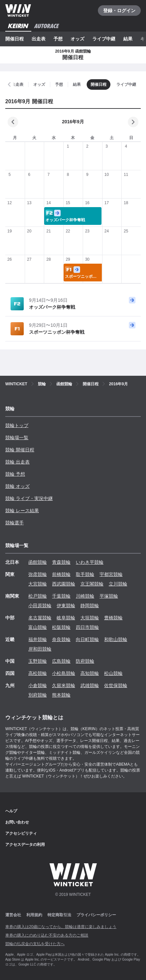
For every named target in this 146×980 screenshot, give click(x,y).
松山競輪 (113, 673)
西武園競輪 (64, 584)
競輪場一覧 (17, 438)
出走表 (39, 39)
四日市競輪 (87, 627)
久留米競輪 (64, 685)
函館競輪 (38, 562)
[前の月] (13, 122)
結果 (128, 39)
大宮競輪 (38, 584)
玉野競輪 (38, 661)
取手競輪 (85, 574)
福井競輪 (38, 639)
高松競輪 (38, 673)
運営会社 (13, 915)
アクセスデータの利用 (25, 845)
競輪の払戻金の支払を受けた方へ (35, 944)
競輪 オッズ (17, 486)
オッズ (77, 39)
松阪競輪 (61, 627)
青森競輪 (61, 562)
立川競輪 (118, 584)
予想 (58, 39)
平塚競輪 (109, 596)
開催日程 (15, 39)
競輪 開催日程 (20, 450)
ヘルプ (11, 811)
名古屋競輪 (40, 618)
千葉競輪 (61, 596)
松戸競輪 (38, 596)
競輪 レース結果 (22, 511)
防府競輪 (85, 661)
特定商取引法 (59, 915)
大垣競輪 (90, 618)
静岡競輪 (90, 606)
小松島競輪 (64, 673)
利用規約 (34, 915)
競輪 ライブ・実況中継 (29, 498)
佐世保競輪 (116, 685)
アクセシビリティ (21, 833)
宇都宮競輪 (111, 574)
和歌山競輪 (116, 639)
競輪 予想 (15, 474)
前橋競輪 (61, 574)
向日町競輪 (87, 639)
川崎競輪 (85, 596)
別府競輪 (38, 695)
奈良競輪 (61, 639)
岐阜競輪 (66, 618)
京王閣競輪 (92, 584)
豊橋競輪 (113, 618)
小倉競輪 (38, 685)
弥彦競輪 (38, 574)
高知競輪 (90, 673)
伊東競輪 (66, 606)
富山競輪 (38, 627)
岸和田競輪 (40, 649)
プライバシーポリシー (96, 915)
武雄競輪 (90, 685)
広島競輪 (61, 661)
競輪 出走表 (17, 462)
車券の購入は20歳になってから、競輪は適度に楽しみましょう (61, 927)
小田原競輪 (40, 606)
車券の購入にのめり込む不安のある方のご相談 (47, 935)
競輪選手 (15, 523)
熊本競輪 (61, 695)
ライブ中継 (104, 39)
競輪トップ (17, 425)
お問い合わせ (17, 822)
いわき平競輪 (90, 562)
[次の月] (133, 122)
